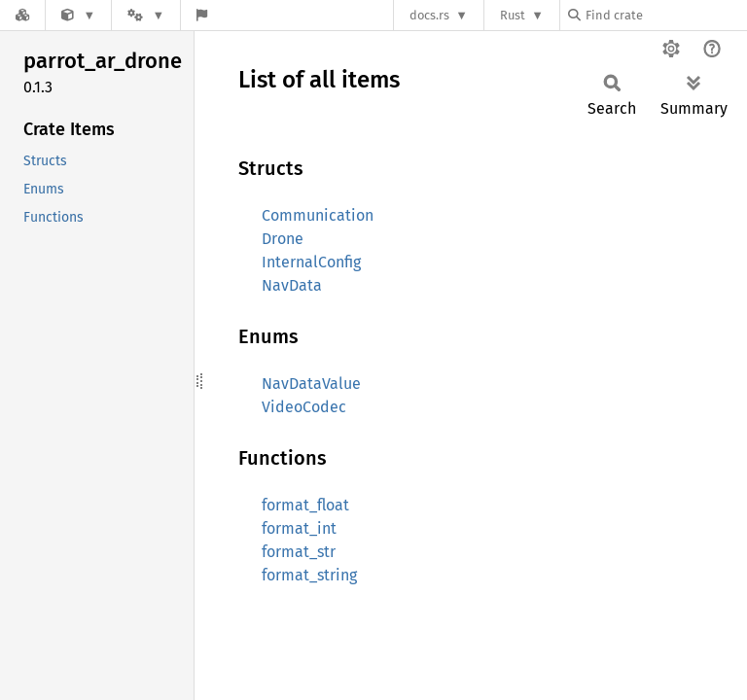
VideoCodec (304, 407)
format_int (299, 528)
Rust (513, 15)
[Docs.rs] (22, 15)
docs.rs (429, 15)
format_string (309, 575)
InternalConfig (311, 262)
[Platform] (146, 15)
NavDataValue (311, 384)
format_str (299, 552)
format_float (305, 505)
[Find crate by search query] (665, 15)
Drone (283, 239)
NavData (292, 285)
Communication (318, 215)
